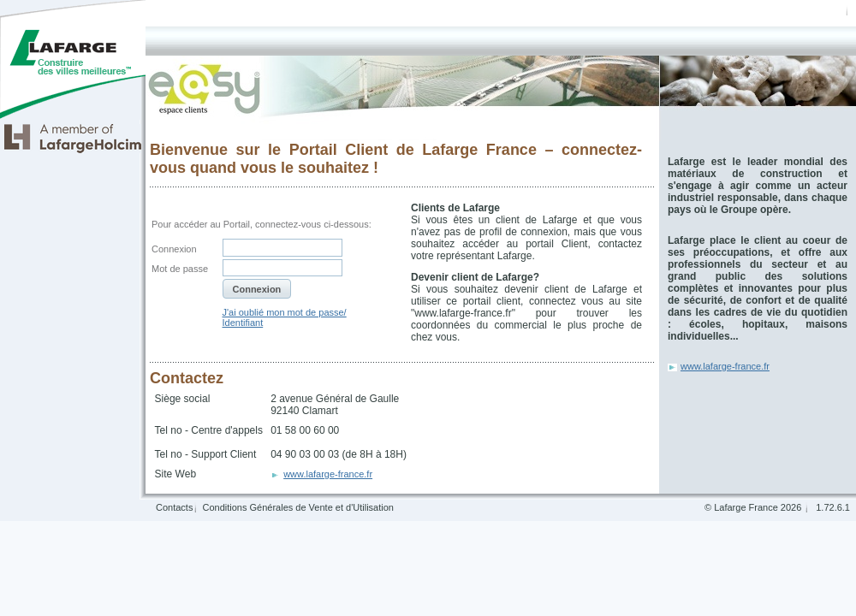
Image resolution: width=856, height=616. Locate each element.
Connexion (174, 249)
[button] (257, 289)
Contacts (174, 507)
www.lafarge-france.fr (725, 366)
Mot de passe (180, 269)
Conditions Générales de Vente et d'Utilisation (297, 507)
